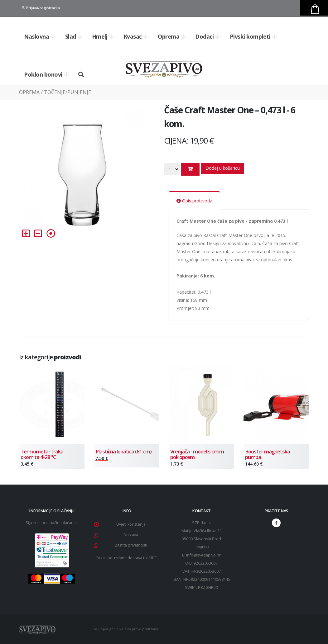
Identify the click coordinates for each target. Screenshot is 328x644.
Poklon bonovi (46, 74)
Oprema (172, 36)
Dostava (131, 535)
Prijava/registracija (41, 8)
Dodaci (208, 36)
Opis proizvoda (194, 201)
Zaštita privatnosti (131, 545)
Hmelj (103, 36)
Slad (74, 36)
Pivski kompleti (253, 36)
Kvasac (136, 36)
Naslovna (40, 36)
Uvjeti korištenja (131, 524)
